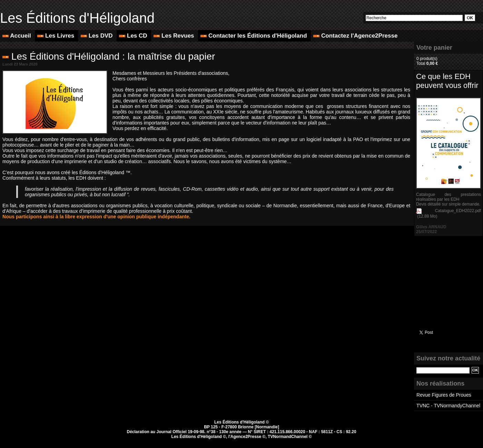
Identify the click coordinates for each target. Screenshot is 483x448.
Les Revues (175, 36)
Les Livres (57, 36)
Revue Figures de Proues (444, 395)
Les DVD (97, 36)
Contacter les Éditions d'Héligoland (254, 36)
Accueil (17, 36)
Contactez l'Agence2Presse (355, 36)
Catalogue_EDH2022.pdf (458, 211)
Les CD (134, 36)
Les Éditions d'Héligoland (77, 18)
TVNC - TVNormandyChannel (448, 406)
